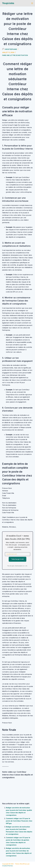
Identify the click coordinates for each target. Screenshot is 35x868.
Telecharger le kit (17, 559)
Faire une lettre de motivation (15, 55)
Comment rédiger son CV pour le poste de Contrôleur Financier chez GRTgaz (19, 821)
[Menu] (32, 3)
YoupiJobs (8, 3)
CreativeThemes (7, 866)
